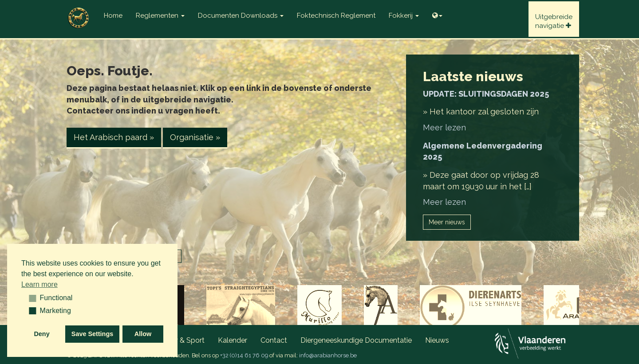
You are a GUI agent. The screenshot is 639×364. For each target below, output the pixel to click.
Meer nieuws (447, 222)
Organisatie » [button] (195, 137)
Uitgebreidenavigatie (554, 21)
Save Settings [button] (92, 334)
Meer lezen (444, 127)
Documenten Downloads (241, 16)
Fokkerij (404, 16)
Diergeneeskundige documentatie (356, 340)
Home (113, 16)
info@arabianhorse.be (328, 355)
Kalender (233, 340)
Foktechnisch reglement (336, 16)
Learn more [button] (39, 284)
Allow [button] (143, 334)
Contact (274, 340)
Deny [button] (41, 334)
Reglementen (160, 16)
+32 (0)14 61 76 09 (244, 355)
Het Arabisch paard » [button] (114, 137)
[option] (319, 307)
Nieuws (437, 340)
